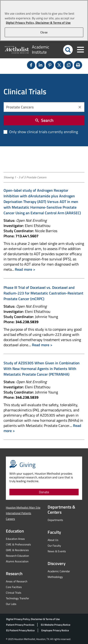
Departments (55, 520)
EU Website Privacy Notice (56, 625)
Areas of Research (17, 581)
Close (44, 32)
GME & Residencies (17, 550)
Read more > (25, 269)
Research (14, 574)
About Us (53, 540)
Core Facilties (14, 587)
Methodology (55, 577)
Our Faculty (54, 546)
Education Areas (15, 539)
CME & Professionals (18, 544)
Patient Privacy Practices (20, 625)
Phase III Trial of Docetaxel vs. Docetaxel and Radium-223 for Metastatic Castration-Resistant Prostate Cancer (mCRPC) (43, 293)
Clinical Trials (14, 593)
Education (15, 531)
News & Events (57, 551)
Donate (44, 492)
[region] (44, 20)
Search (44, 120)
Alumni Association (17, 561)
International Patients (19, 513)
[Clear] (80, 107)
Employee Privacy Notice (55, 630)
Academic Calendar (59, 571)
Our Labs (11, 604)
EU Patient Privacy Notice (20, 630)
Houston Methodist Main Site (23, 507)
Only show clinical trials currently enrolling (43, 132)
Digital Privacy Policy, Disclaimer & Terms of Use (33, 619)
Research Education (17, 556)
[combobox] (44, 107)
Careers (10, 519)
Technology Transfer (17, 598)
